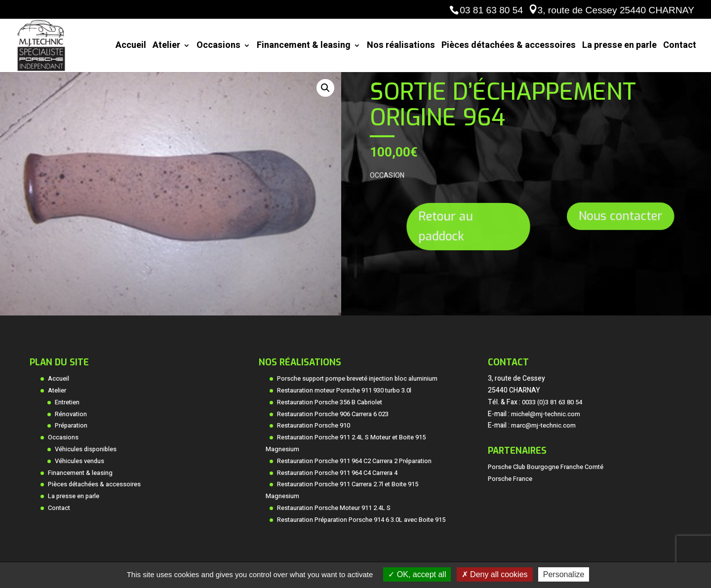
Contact (680, 47)
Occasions (218, 47)
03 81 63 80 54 (491, 10)
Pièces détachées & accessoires (509, 47)
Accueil (131, 47)
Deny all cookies (495, 574)
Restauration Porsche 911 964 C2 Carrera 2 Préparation (354, 461)
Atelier (166, 47)
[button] (325, 88)
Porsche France (510, 479)
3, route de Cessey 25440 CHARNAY (616, 10)
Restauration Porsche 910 (314, 426)
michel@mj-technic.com (546, 414)
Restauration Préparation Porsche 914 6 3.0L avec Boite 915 (361, 520)
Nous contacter (620, 216)
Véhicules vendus (79, 461)
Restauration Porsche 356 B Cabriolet (330, 402)
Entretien (67, 402)
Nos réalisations (401, 47)
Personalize (564, 574)
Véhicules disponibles (86, 449)
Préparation (71, 426)
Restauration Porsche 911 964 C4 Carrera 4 (337, 473)
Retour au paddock (448, 226)
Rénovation (71, 414)
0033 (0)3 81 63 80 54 (552, 402)
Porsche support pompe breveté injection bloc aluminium (357, 379)
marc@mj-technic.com (543, 426)
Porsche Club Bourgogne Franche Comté (546, 467)
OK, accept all (417, 574)
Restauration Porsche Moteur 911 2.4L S (334, 508)
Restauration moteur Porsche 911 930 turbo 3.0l (344, 391)
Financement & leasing (304, 47)
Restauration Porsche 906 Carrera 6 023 (333, 414)
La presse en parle (619, 47)
